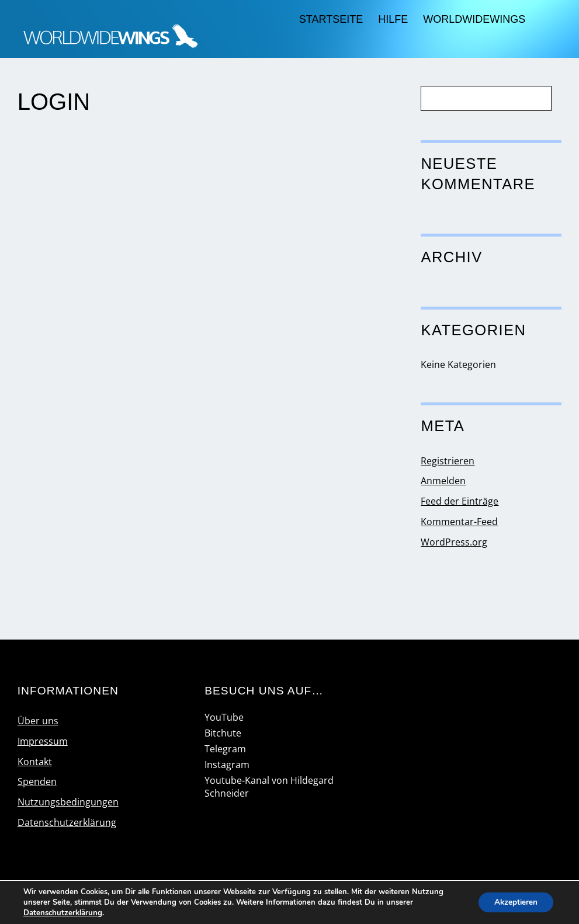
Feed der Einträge (460, 501)
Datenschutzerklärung (67, 822)
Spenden (37, 781)
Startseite (331, 19)
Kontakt (35, 762)
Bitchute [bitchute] (223, 733)
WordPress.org (454, 542)
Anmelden (443, 481)
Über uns (38, 721)
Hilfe (393, 19)
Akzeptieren (514, 902)
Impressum (43, 741)
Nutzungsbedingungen (68, 802)
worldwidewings (474, 19)
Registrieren (448, 461)
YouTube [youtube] (224, 717)
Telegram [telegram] (225, 749)
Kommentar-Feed (459, 522)
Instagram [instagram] (227, 765)
